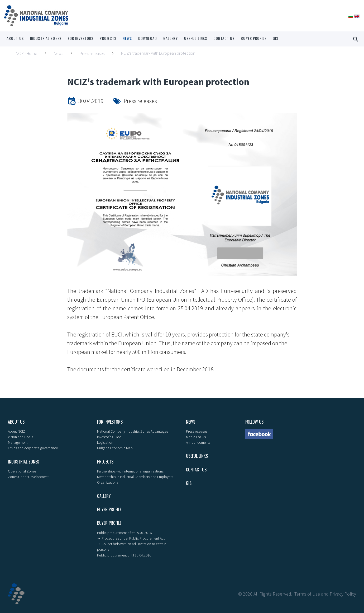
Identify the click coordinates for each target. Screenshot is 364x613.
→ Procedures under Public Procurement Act (131, 538)
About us (15, 38)
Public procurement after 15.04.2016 (124, 532)
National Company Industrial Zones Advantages (133, 431)
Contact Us (224, 38)
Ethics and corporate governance (33, 448)
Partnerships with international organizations (130, 471)
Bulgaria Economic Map (115, 448)
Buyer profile (254, 38)
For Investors (81, 38)
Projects (108, 38)
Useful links (196, 38)
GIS (276, 38)
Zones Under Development (28, 476)
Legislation (105, 442)
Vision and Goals (20, 437)
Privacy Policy (343, 593)
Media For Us (196, 437)
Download (148, 38)
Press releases (92, 53)
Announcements (198, 442)
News (127, 38)
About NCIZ (16, 431)
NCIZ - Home (27, 53)
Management (18, 442)
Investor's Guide (109, 437)
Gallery (171, 38)
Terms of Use (307, 593)
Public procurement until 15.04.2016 (124, 554)
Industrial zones (46, 38)
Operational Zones (22, 471)
